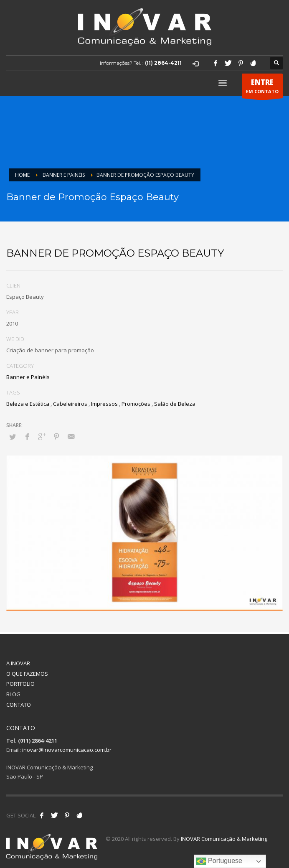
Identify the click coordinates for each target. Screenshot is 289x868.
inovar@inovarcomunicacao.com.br (67, 750)
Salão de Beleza (175, 404)
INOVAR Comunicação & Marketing (224, 839)
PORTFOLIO (20, 684)
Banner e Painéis (28, 377)
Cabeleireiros (70, 404)
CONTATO (19, 705)
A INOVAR (18, 663)
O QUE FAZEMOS (27, 674)
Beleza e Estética (28, 404)
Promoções (136, 404)
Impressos (104, 404)
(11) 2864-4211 (163, 63)
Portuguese (219, 861)
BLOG (13, 694)
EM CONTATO (262, 88)
